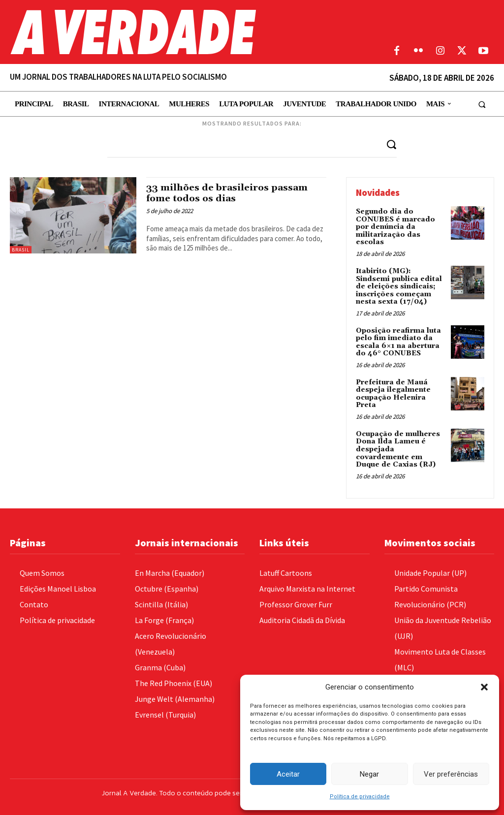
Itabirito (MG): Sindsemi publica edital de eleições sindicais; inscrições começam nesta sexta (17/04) (399, 286)
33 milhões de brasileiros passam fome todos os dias (230, 193)
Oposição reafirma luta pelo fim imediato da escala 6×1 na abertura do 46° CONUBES (398, 341)
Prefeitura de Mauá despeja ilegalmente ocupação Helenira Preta (393, 393)
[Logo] (189, 32)
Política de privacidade (360, 797)
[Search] (391, 144)
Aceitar (288, 774)
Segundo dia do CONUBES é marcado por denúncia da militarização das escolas (395, 227)
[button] (484, 687)
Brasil (21, 250)
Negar (369, 774)
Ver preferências (451, 774)
